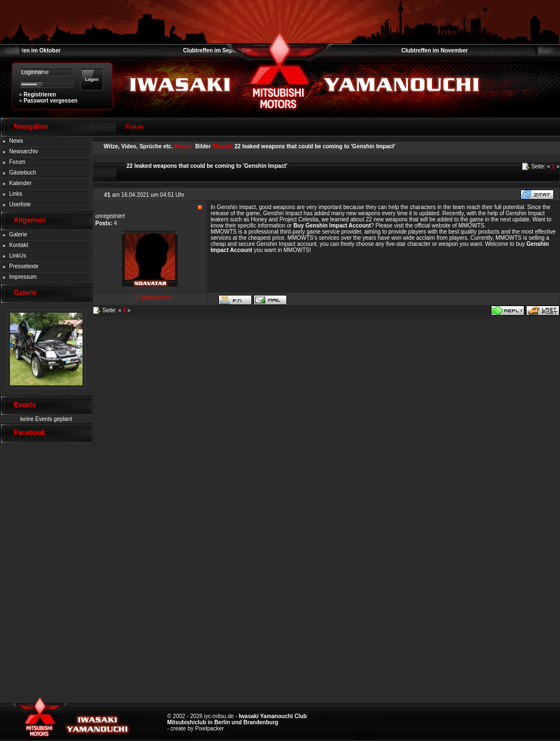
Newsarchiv (24, 151)
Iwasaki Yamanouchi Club (273, 716)
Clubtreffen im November (434, 50)
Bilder (203, 146)
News (16, 141)
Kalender (21, 183)
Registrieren (40, 95)
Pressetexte (24, 266)
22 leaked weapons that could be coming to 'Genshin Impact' (315, 146)
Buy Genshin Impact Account (332, 226)
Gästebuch (23, 173)
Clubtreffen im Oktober (30, 50)
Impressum (23, 277)
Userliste (20, 204)
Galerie (18, 234)
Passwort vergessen (50, 101)
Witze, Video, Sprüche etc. (138, 146)
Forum (18, 162)
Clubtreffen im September (217, 50)
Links (16, 194)
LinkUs (18, 256)
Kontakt (19, 245)
